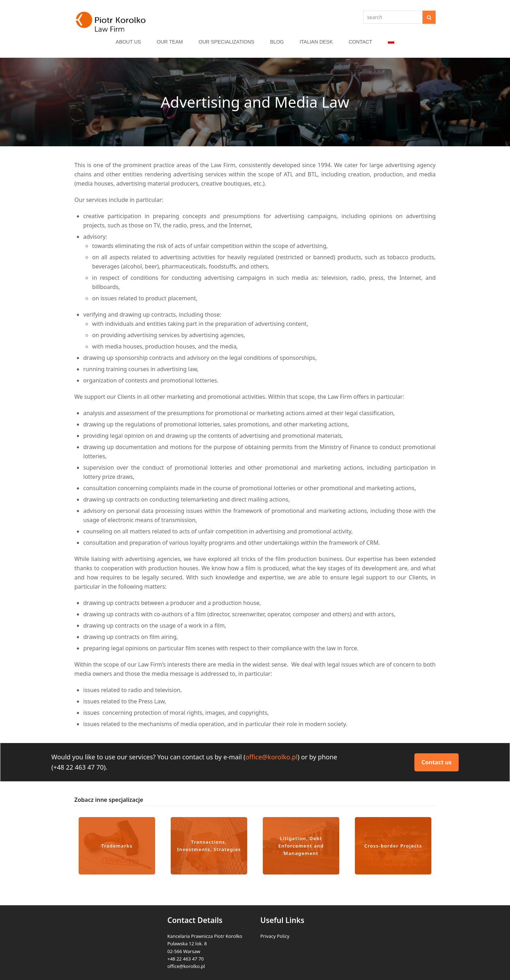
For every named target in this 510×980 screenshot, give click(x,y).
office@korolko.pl (271, 757)
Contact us (437, 762)
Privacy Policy (275, 936)
